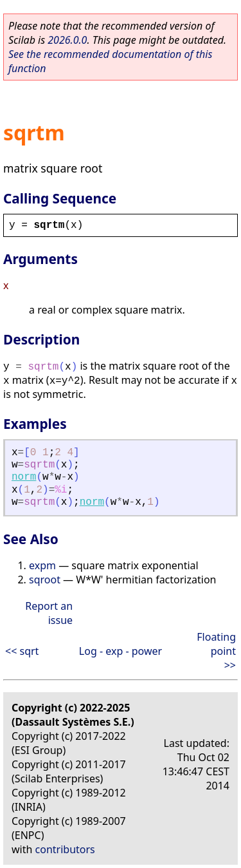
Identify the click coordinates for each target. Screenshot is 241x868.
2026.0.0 (67, 40)
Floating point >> (216, 651)
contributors (65, 849)
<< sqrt (22, 651)
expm (42, 565)
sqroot (45, 580)
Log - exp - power (121, 651)
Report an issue (49, 613)
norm (24, 477)
